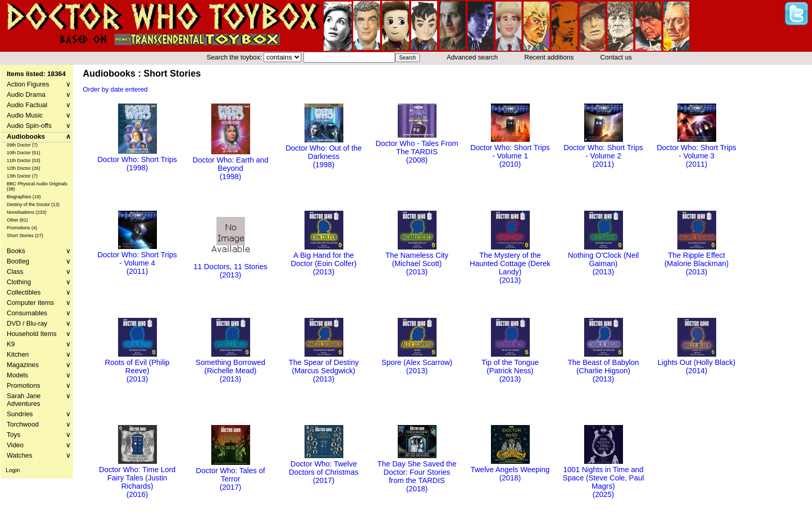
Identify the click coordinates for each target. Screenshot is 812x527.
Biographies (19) (24, 197)
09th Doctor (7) (22, 145)
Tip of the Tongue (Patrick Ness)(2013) (510, 367)
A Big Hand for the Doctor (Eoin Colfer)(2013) (323, 259)
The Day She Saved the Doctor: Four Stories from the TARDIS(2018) (417, 472)
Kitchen (39, 354)
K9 (39, 344)
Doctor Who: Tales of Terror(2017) (230, 475)
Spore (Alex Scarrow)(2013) (417, 362)
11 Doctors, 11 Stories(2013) (230, 267)
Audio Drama (39, 94)
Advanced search (472, 57)
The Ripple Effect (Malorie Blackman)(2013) (697, 259)
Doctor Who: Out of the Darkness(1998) (323, 152)
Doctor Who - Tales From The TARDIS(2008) (417, 148)
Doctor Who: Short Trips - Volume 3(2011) (697, 152)
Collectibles (39, 292)
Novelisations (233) (27, 212)
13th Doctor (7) (22, 176)
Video (39, 445)
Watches (39, 455)
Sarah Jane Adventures (39, 400)
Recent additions (549, 57)
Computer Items (39, 303)
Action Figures (39, 84)
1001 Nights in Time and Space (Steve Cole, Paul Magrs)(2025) (604, 478)
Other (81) (17, 220)
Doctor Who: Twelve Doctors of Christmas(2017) (324, 468)
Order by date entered (115, 89)
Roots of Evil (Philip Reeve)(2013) (137, 367)
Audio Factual (39, 105)
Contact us (616, 57)
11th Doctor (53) (24, 160)
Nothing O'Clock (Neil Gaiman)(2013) (603, 259)
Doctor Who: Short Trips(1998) (137, 159)
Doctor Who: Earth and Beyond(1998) (230, 164)
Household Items (39, 334)
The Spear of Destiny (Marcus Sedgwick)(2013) (323, 367)
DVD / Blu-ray (39, 323)
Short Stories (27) (25, 236)
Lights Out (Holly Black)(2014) (697, 362)
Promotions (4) (22, 228)
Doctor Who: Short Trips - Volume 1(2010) (510, 152)
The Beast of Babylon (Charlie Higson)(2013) (603, 367)
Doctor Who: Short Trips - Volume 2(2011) (603, 152)
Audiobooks (39, 136)
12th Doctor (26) (24, 168)
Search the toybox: (235, 57)
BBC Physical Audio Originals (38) (37, 186)
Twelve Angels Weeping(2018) (510, 470)
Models (39, 375)
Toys (39, 435)
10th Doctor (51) (24, 153)
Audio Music (39, 115)
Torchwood (39, 424)
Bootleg (39, 261)
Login (13, 470)
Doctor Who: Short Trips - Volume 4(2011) (137, 259)
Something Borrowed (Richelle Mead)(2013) (230, 367)
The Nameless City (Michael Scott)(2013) (417, 259)
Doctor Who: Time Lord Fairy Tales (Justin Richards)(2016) (137, 478)
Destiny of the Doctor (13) (33, 204)
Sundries (39, 414)
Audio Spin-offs (39, 126)
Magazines (39, 365)
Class (39, 272)
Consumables (39, 313)
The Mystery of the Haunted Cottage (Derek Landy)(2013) (510, 263)
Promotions (39, 385)
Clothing (39, 282)
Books (39, 251)
